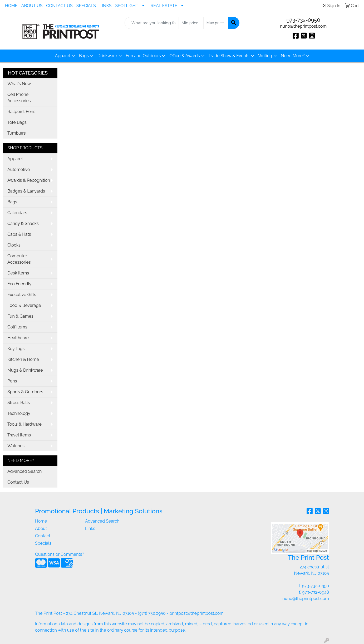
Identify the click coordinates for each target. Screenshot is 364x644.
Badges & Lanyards (26, 191)
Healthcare (18, 338)
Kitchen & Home (23, 359)
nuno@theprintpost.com (303, 26)
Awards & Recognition (29, 180)
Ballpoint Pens (21, 112)
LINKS (106, 6)
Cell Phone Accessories (19, 98)
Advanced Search (24, 471)
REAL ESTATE (164, 6)
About (41, 529)
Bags (84, 56)
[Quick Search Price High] (216, 23)
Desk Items (18, 273)
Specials (43, 543)
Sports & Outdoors (25, 392)
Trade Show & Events (229, 56)
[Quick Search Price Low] (191, 23)
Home (41, 521)
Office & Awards (185, 56)
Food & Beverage (24, 305)
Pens (12, 381)
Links (90, 529)
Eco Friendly (19, 284)
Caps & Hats (19, 234)
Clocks (14, 245)
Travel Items (19, 435)
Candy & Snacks (23, 223)
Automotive (19, 169)
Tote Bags (17, 122)
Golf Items (17, 327)
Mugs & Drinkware (25, 370)
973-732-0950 (303, 20)
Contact (43, 536)
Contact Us (18, 482)
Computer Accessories (19, 259)
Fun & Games (20, 316)
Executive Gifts (22, 295)
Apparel (62, 56)
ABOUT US (32, 6)
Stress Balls (19, 403)
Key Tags (16, 349)
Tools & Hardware (24, 424)
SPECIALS (86, 6)
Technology (19, 413)
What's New (19, 84)
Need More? (293, 56)
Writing (265, 56)
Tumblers (17, 133)
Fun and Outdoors (143, 56)
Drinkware (107, 56)
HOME (11, 6)
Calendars (17, 213)
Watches (16, 446)
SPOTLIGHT (127, 6)
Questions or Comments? (60, 554)
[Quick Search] (152, 23)
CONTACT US (59, 6)
